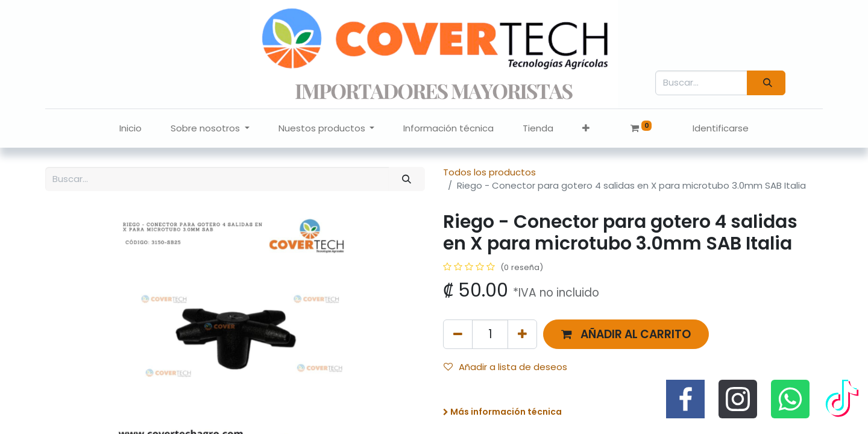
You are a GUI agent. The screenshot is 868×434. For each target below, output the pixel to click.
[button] (586, 129)
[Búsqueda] (766, 83)
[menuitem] (131, 129)
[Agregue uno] (522, 334)
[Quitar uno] (458, 334)
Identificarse (721, 128)
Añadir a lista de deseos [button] (505, 367)
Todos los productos (489, 172)
